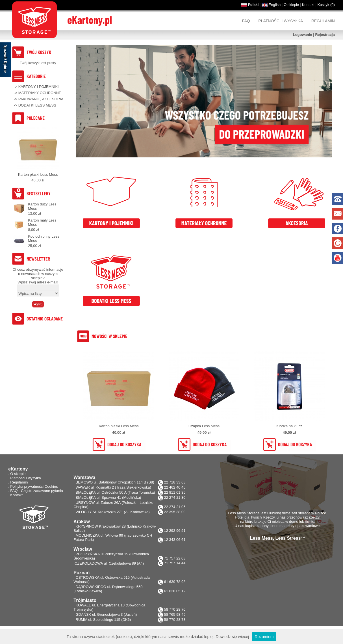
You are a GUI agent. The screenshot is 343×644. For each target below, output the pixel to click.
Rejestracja (325, 35)
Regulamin (323, 21)
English (275, 5)
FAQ (246, 21)
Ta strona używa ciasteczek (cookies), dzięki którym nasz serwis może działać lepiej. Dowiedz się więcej (158, 637)
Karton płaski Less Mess (38, 174)
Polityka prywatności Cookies (34, 486)
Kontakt (308, 5)
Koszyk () (326, 5)
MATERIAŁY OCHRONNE (40, 93)
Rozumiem (264, 637)
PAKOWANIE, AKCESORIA (41, 99)
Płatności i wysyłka (281, 21)
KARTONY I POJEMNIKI (39, 87)
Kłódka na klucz (289, 426)
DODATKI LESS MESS (37, 105)
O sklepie (291, 5)
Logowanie (303, 35)
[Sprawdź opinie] (6, 61)
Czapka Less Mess (204, 426)
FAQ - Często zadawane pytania (36, 491)
